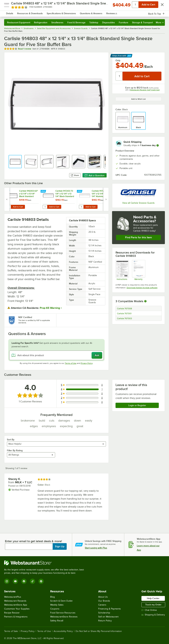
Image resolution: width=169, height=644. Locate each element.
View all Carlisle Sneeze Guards (138, 203)
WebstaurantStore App (16, 605)
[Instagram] (7, 581)
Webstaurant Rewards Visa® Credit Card (145, 90)
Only (118, 60)
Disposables (109, 22)
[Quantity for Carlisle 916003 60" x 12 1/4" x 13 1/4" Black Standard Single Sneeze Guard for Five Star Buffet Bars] (9, 207)
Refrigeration (41, 22)
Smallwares (57, 22)
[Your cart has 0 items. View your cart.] (160, 12)
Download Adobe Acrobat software (142, 288)
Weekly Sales (57, 605)
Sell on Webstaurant (108, 617)
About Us (103, 597)
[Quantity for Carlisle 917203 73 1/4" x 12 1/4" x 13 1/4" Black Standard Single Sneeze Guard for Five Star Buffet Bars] (45, 207)
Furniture (124, 22)
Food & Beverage (76, 22)
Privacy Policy (87, 363)
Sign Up (60, 546)
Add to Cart (18, 207)
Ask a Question (95, 175)
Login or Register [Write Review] (137, 405)
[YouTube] (15, 581)
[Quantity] (119, 76)
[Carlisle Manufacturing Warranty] (139, 270)
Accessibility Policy (63, 631)
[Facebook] (24, 581)
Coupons (55, 609)
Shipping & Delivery (153, 615)
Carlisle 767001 (124, 314)
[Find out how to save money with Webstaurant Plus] (7, 191)
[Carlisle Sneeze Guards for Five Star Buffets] (122, 270)
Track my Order (153, 605)
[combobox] (79, 12)
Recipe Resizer (12, 613)
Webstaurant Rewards (15, 601)
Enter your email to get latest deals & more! (33, 541)
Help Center (153, 598)
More (160, 22)
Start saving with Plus (96, 548)
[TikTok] (33, 581)
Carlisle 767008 (125, 309)
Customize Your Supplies (17, 609)
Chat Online (149, 610)
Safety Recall (57, 621)
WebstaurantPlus (13, 597)
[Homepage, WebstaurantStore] (24, 12)
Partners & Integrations (16, 617)
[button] (15, 162)
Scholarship (104, 613)
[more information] (158, 145)
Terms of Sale (11, 631)
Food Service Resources (63, 613)
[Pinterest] (41, 581)
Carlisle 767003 (124, 319)
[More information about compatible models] (145, 301)
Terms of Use (71, 363)
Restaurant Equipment (19, 22)
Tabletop (94, 22)
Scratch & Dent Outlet (61, 601)
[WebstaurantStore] (45, 563)
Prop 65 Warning (50, 308)
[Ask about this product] (56, 355)
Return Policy (105, 621)
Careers (102, 605)
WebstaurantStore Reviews (64, 617)
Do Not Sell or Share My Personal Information (99, 631)
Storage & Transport (142, 22)
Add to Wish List (138, 99)
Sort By (11, 440)
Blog (52, 597)
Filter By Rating (15, 450)
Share (75, 175)
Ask (97, 355)
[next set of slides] (106, 199)
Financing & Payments (110, 609)
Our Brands (104, 601)
